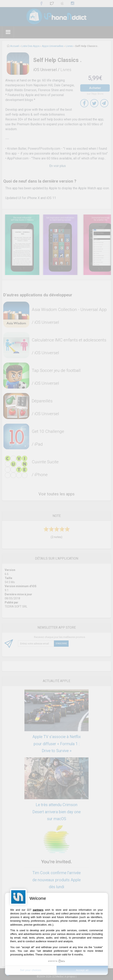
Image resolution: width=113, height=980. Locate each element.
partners (38, 910)
